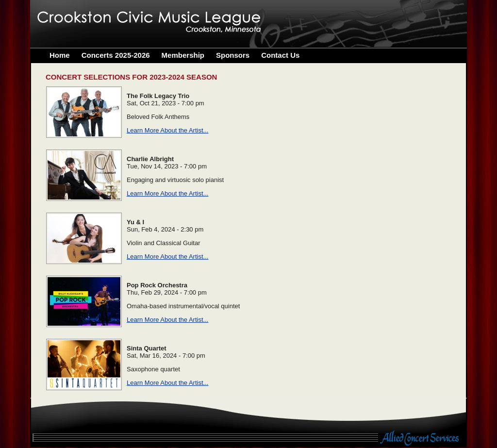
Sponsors (233, 55)
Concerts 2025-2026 (116, 55)
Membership (183, 55)
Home (60, 55)
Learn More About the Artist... (167, 130)
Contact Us (280, 55)
